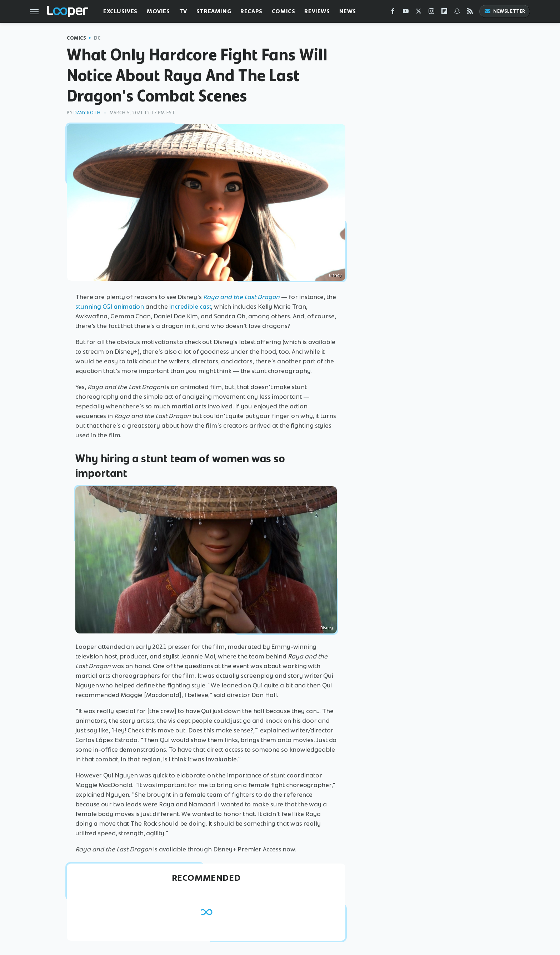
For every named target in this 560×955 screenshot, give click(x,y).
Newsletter (505, 11)
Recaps (251, 11)
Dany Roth (87, 113)
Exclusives (120, 11)
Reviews (317, 11)
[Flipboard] (444, 13)
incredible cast (190, 307)
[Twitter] (419, 13)
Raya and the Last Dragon (241, 297)
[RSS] (470, 13)
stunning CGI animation (110, 307)
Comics (284, 11)
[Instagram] (431, 13)
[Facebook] (393, 13)
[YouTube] (406, 13)
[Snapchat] (457, 13)
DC (97, 38)
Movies (158, 11)
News (348, 11)
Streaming (214, 11)
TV (183, 11)
